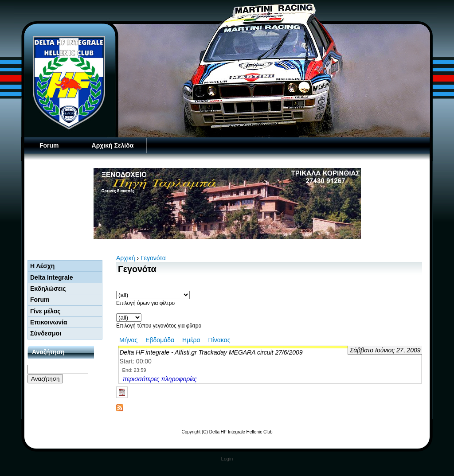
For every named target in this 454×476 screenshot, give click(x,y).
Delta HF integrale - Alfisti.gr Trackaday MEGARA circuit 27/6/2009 (211, 352)
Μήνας (128, 340)
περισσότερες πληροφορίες (160, 379)
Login (227, 459)
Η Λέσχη (42, 266)
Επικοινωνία (49, 322)
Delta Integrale (51, 277)
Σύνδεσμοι (46, 333)
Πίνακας (219, 340)
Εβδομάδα (160, 340)
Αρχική (126, 258)
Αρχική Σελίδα (113, 145)
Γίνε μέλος (45, 311)
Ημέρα (191, 340)
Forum (49, 145)
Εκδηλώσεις (48, 289)
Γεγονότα (153, 258)
